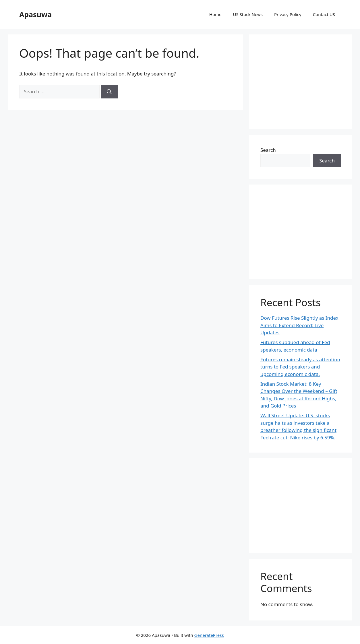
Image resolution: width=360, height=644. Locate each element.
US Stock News (248, 14)
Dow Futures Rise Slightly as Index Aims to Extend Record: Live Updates (299, 325)
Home (215, 14)
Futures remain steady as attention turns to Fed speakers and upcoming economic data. (300, 367)
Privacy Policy (288, 14)
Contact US (324, 14)
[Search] (109, 92)
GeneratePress (209, 635)
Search (268, 150)
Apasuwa (35, 14)
